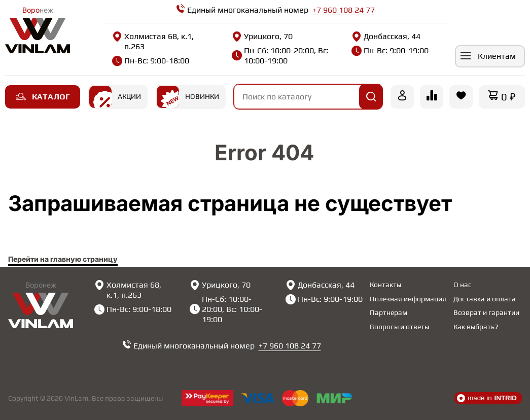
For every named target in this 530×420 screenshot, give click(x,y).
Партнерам (388, 312)
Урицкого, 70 (261, 37)
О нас (463, 285)
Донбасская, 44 (382, 37)
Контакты (385, 285)
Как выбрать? (476, 327)
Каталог (43, 97)
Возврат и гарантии (486, 312)
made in (487, 398)
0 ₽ (508, 97)
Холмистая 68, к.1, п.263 (153, 41)
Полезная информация (408, 299)
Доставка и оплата (485, 299)
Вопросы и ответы (399, 327)
